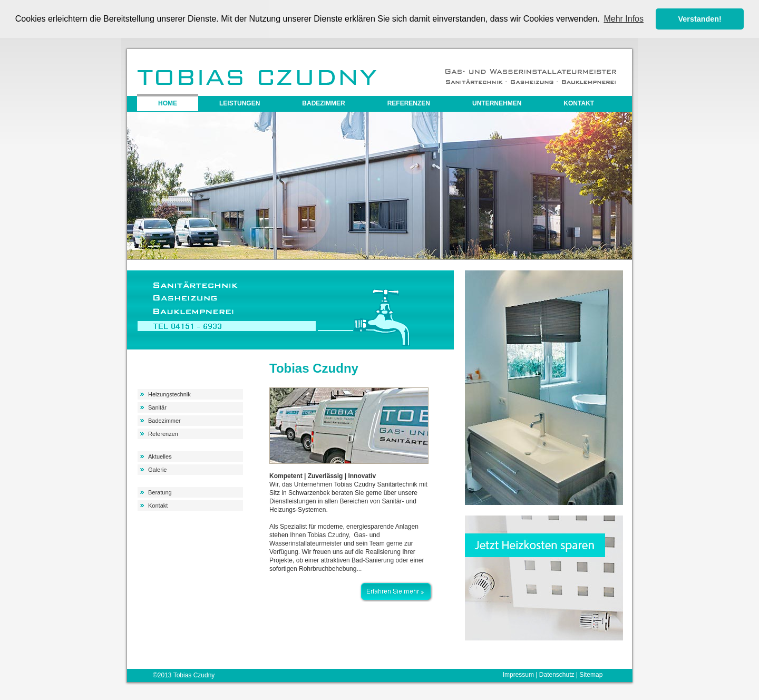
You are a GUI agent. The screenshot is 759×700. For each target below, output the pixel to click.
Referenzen (409, 103)
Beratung (160, 492)
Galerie (157, 469)
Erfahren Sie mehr (396, 585)
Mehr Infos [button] (624, 19)
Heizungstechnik (169, 394)
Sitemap (591, 674)
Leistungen (240, 103)
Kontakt (579, 103)
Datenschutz (557, 674)
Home (168, 103)
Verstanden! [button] (700, 19)
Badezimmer (323, 103)
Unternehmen (497, 103)
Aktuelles (160, 456)
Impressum (518, 674)
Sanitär (157, 407)
